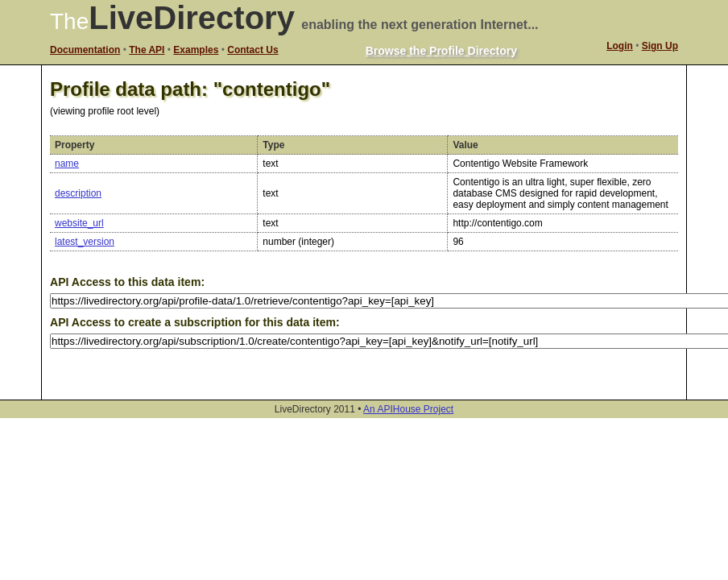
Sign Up (660, 46)
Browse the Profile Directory (441, 51)
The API (147, 50)
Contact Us (252, 50)
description (78, 193)
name (67, 164)
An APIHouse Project (408, 409)
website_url (79, 223)
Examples (196, 50)
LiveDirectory (192, 18)
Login (620, 46)
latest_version (85, 242)
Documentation (85, 50)
